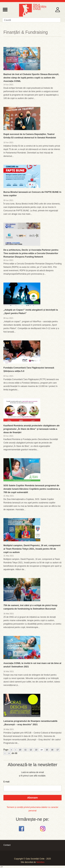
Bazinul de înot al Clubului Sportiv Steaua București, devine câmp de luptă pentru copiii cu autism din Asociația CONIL (31, 78)
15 (47, 750)
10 (20, 750)
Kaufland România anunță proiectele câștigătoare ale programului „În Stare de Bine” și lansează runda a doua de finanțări (31, 429)
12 (31, 750)
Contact (7, 845)
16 (52, 750)
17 (58, 750)
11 (25, 750)
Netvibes (40, 862)
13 (36, 750)
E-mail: (7, 782)
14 (42, 750)
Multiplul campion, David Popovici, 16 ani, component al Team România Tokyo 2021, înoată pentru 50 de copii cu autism (32, 549)
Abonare (32, 798)
